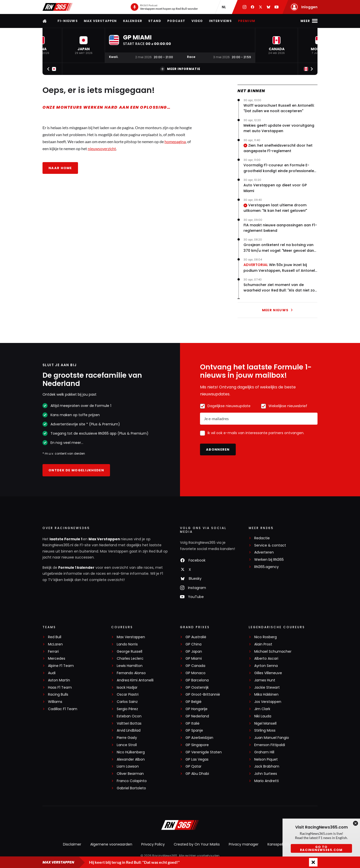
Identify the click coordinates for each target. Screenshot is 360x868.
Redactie (262, 538)
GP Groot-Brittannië (203, 695)
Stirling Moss (265, 730)
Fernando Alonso (131, 673)
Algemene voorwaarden (111, 844)
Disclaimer (72, 844)
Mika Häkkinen (266, 695)
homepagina (175, 142)
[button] (83, 45)
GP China (193, 644)
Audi (52, 673)
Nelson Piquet (266, 759)
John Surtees (266, 774)
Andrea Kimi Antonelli (135, 680)
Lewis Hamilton (130, 666)
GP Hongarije (196, 709)
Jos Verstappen (268, 702)
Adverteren (264, 552)
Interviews (220, 21)
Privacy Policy (153, 844)
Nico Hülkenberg (131, 752)
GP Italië (192, 723)
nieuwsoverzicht (102, 148)
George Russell (129, 652)
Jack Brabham (267, 766)
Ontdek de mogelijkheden (76, 470)
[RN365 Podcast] (164, 7)
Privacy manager (244, 844)
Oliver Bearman (130, 774)
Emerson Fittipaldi (270, 745)
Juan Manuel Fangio (272, 738)
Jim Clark (262, 709)
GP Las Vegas (197, 759)
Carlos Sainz (127, 702)
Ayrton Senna (266, 666)
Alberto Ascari (266, 659)
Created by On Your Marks (197, 844)
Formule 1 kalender (76, 568)
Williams (55, 702)
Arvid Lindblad (129, 730)
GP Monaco (195, 673)
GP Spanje (194, 730)
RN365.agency (266, 567)
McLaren (55, 644)
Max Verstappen (100, 21)
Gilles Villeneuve (268, 673)
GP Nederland (197, 716)
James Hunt (265, 680)
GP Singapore (197, 745)
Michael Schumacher (273, 652)
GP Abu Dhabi (197, 774)
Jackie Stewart (267, 688)
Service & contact (270, 545)
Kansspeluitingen (282, 844)
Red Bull (55, 637)
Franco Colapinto (132, 781)
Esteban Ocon (129, 716)
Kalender (133, 21)
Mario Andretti (266, 781)
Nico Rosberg (265, 637)
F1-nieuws (68, 21)
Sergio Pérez (127, 709)
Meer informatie (180, 69)
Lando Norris (127, 644)
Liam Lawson (128, 766)
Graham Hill (264, 752)
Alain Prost (263, 644)
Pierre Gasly (127, 738)
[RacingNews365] (180, 826)
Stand (155, 21)
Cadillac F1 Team (63, 709)
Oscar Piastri (128, 695)
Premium (247, 21)
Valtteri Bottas (129, 723)
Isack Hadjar (127, 688)
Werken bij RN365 (269, 560)
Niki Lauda (263, 716)
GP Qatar (193, 766)
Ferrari (53, 652)
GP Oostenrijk (197, 688)
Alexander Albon (131, 759)
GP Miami (194, 659)
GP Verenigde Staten (204, 752)
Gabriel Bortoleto (131, 788)
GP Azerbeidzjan (199, 738)
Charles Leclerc (130, 659)
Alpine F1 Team (61, 666)
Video (197, 21)
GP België (193, 702)
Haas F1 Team (60, 688)
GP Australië (196, 637)
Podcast (176, 21)
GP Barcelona (197, 680)
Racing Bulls (58, 695)
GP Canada (195, 666)
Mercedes (57, 659)
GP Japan (194, 652)
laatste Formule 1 (66, 539)
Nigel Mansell (265, 723)
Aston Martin (59, 680)
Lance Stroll (127, 745)
